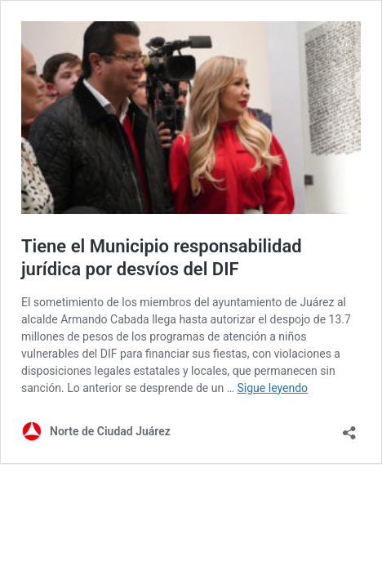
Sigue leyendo (273, 388)
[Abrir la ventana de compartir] (349, 428)
